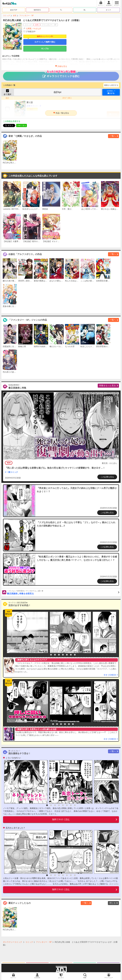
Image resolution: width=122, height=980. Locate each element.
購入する (111, 92)
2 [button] (51, 655)
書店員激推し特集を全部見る (63, 592)
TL (61, 10)
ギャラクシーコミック (13, 942)
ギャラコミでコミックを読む (61, 75)
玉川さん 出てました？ (15, 828)
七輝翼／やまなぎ (33, 29)
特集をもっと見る (108, 385)
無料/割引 (37, 10)
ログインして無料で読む (45, 42)
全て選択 (7, 94)
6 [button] (67, 655)
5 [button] (63, 655)
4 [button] (59, 655)
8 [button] (75, 655)
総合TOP (14, 10)
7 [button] (71, 655)
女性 (15, 15)
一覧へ (113, 136)
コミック (7, 15)
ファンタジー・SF (26, 15)
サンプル (45, 49)
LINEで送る (22, 125)
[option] (27, 632)
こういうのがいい (13, 758)
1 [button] (47, 655)
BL (85, 10)
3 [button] (55, 655)
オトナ (108, 10)
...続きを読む (113, 884)
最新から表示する (111, 85)
